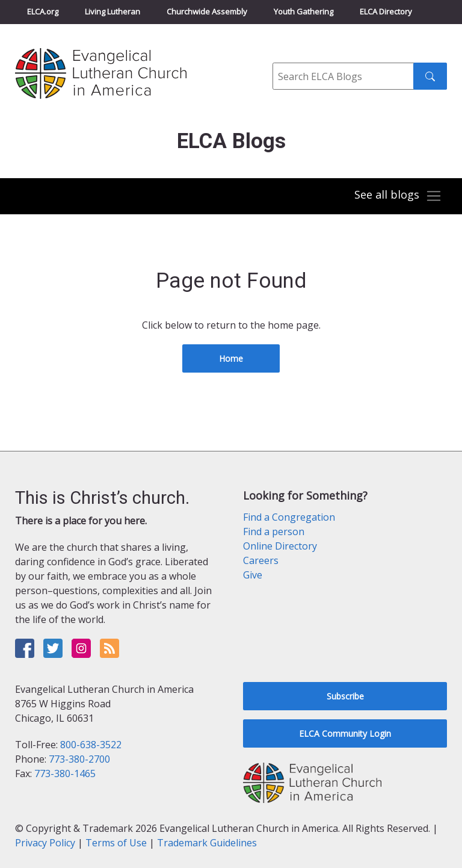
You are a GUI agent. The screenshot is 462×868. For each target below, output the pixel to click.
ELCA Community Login (345, 733)
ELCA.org (43, 11)
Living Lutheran (112, 11)
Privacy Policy (45, 843)
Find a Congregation (289, 517)
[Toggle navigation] (398, 196)
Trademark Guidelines (207, 843)
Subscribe (345, 696)
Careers (261, 560)
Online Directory (280, 546)
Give (253, 575)
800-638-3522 (91, 745)
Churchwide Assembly (207, 11)
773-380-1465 (65, 773)
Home (231, 358)
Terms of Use (116, 843)
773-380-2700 (79, 759)
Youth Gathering (303, 11)
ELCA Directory (386, 11)
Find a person (274, 532)
